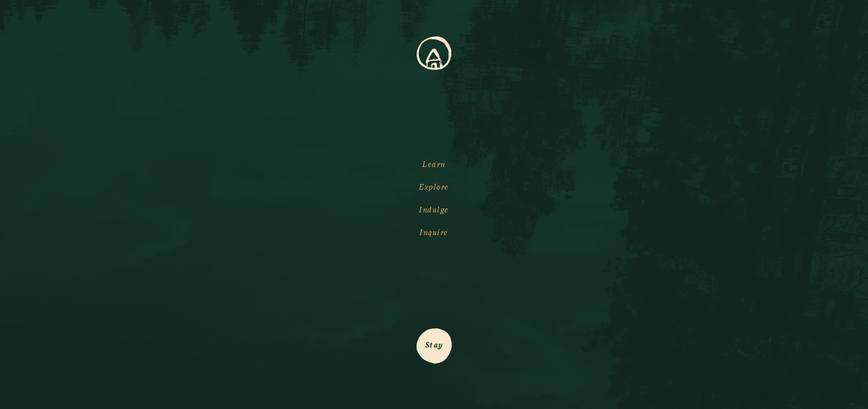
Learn (434, 164)
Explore (434, 187)
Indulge (434, 210)
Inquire (434, 233)
